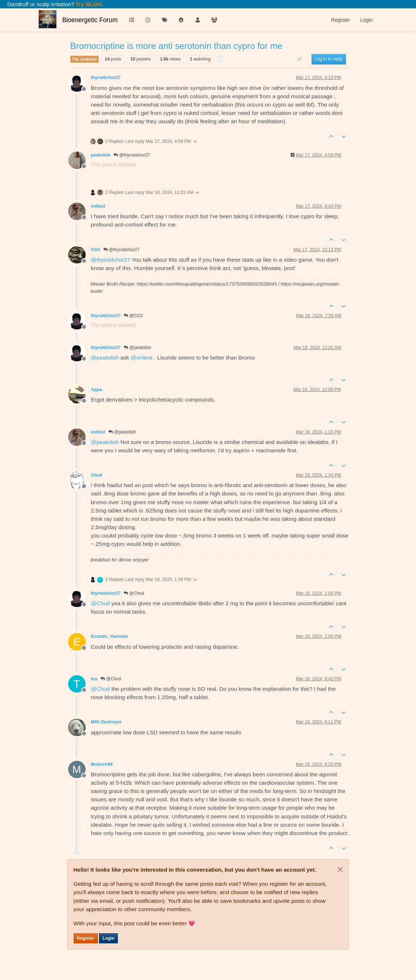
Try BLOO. (89, 4)
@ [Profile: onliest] (141, 358)
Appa (97, 390)
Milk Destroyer (106, 722)
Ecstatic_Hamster (110, 636)
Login (108, 938)
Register (86, 938)
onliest (98, 206)
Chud (97, 475)
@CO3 (133, 316)
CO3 (96, 250)
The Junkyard (85, 59)
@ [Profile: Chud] (100, 603)
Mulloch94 (102, 764)
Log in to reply (329, 59)
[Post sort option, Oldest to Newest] (299, 59)
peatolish (101, 155)
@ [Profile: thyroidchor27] (111, 260)
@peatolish (137, 348)
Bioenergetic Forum (90, 20)
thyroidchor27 (106, 78)
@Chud (134, 593)
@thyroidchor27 (132, 155)
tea (94, 679)
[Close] (340, 869)
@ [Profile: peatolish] (105, 358)
